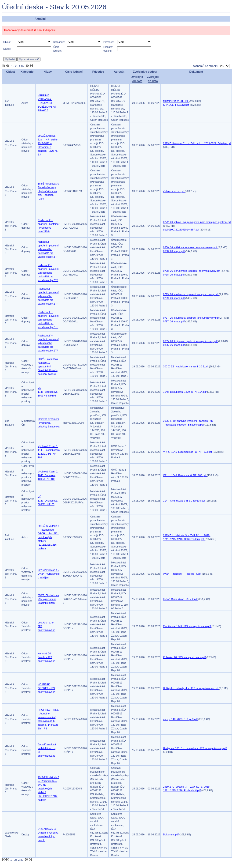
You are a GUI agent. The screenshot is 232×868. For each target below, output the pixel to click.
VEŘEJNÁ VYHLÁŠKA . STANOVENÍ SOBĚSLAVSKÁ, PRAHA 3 (47, 103)
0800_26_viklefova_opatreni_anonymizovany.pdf (190, 247)
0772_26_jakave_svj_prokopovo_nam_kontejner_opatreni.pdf (197, 222)
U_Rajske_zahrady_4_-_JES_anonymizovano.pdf (191, 688)
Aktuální (40, 19)
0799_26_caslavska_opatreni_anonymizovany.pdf (191, 294)
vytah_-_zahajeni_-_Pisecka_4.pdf (183, 574)
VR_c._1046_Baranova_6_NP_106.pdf (185, 475)
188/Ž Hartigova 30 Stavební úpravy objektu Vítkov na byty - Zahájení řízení (49, 191)
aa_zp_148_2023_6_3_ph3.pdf (181, 719)
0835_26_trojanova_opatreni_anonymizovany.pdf (191, 341)
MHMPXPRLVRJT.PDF (176, 101)
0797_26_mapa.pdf (174, 321)
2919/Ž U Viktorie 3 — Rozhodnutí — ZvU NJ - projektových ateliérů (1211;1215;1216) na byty (49, 789)
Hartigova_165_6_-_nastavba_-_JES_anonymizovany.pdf (195, 748)
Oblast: (7, 42)
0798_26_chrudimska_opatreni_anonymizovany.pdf (192, 271)
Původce (98, 72)
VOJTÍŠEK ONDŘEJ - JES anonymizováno (47, 688)
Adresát (119, 72)
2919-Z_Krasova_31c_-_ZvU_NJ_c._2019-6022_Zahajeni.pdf (197, 143)
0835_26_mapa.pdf (174, 345)
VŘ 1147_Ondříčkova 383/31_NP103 (48, 501)
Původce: (109, 42)
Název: (7, 49)
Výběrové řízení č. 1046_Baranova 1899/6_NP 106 (48, 475)
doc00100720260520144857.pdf (181, 230)
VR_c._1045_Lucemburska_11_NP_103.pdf (188, 452)
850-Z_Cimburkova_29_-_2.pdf (181, 599)
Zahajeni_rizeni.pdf (174, 191)
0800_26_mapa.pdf (174, 251)
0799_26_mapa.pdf (174, 298)
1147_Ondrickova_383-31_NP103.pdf (185, 501)
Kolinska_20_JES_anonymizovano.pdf (185, 657)
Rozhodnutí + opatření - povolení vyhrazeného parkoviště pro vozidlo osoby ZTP (48, 296)
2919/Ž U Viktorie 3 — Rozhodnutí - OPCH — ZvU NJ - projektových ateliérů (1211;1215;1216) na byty (49, 537)
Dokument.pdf (171, 834)
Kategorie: (59, 42)
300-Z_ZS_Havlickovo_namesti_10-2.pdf (186, 366)
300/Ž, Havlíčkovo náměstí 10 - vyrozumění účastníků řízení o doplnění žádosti (48, 366)
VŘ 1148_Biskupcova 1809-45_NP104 (48, 392)
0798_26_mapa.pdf (174, 275)
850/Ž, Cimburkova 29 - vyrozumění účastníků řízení (48, 599)
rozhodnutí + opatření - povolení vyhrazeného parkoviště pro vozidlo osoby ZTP (48, 249)
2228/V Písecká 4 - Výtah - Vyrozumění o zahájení (49, 574)
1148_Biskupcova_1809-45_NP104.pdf (185, 392)
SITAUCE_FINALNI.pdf (176, 105)
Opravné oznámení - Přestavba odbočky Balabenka (49, 423)
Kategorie (27, 72)
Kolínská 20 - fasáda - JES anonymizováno (47, 657)
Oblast (10, 72)
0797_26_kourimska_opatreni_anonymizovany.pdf (191, 318)
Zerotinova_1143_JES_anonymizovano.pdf (187, 626)
